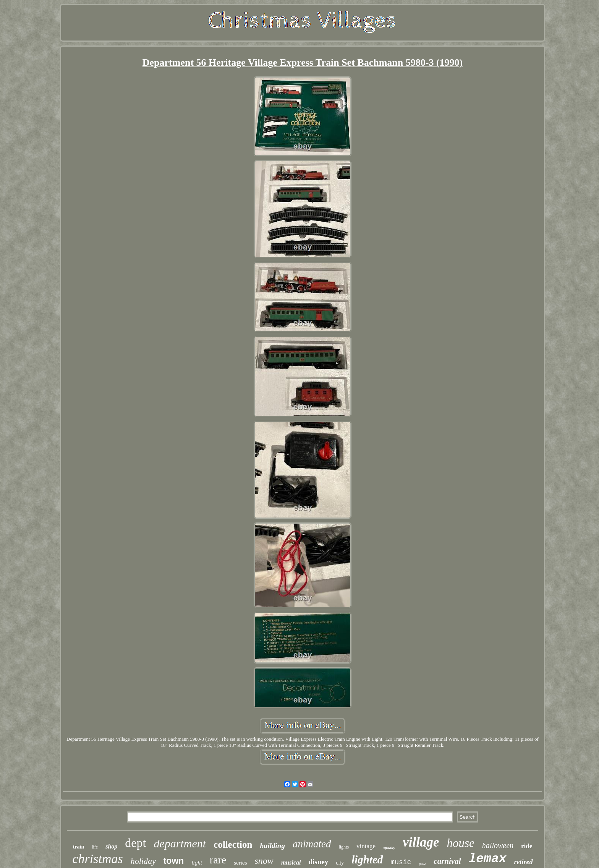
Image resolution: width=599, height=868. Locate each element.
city (340, 863)
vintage (366, 846)
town (174, 861)
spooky (389, 848)
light (197, 863)
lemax (488, 859)
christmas (97, 859)
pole (422, 864)
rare (218, 860)
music (401, 862)
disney (318, 862)
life (95, 847)
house (461, 843)
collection (233, 844)
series (240, 863)
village (421, 842)
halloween (498, 845)
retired (524, 862)
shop (111, 846)
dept (135, 843)
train (79, 847)
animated (312, 844)
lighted (367, 860)
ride (527, 846)
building (272, 846)
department (180, 843)
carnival (447, 861)
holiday (143, 861)
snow (264, 861)
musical (291, 862)
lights (344, 847)
